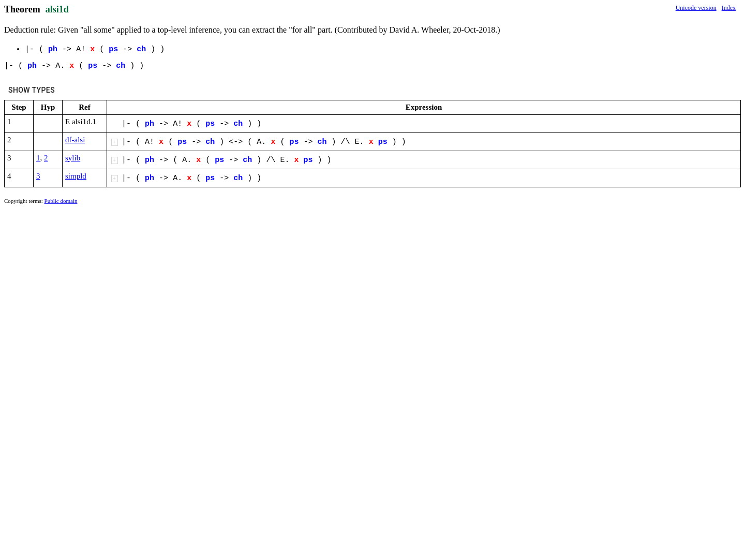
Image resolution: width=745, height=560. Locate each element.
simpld (76, 176)
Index (729, 8)
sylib (73, 158)
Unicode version (696, 8)
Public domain (61, 201)
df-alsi (75, 140)
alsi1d (57, 9)
